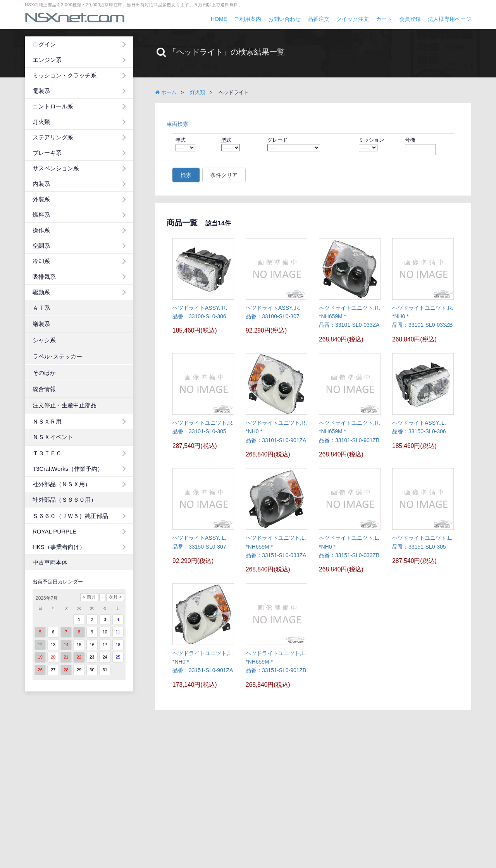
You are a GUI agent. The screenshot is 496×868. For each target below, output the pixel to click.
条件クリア (224, 175)
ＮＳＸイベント (53, 437)
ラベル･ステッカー (57, 356)
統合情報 (44, 389)
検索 (186, 175)
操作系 (41, 230)
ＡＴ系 (41, 308)
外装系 (41, 199)
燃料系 (41, 215)
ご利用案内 (248, 19)
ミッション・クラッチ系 (65, 75)
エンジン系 (47, 60)
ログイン (44, 44)
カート (384, 19)
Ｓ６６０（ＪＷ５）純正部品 (70, 516)
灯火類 (41, 122)
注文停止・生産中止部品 (65, 405)
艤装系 (41, 324)
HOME (219, 19)
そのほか (44, 373)
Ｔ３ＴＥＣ (47, 453)
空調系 (41, 246)
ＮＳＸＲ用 (47, 421)
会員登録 (410, 19)
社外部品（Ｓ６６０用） (65, 500)
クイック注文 (353, 19)
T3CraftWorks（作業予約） (68, 469)
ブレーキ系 (47, 153)
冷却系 (41, 261)
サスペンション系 (56, 168)
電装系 (41, 91)
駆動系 (41, 292)
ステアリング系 (53, 137)
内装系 (41, 184)
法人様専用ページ (449, 19)
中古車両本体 (50, 562)
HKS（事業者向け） (59, 547)
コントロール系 (53, 106)
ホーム (166, 92)
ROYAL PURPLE (54, 531)
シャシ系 (44, 340)
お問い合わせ (284, 19)
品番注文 (319, 19)
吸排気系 (44, 277)
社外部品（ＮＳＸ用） (62, 484)
